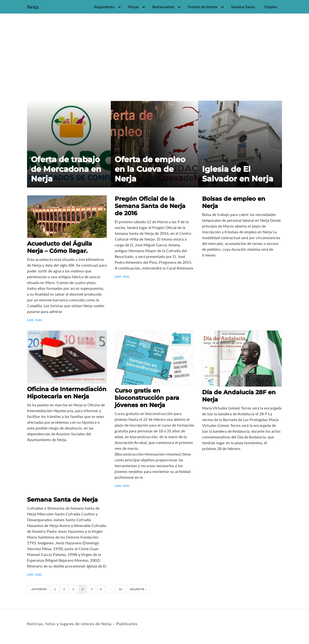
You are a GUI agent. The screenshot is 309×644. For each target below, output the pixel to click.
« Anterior (38, 589)
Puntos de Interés (203, 7)
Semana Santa (243, 7)
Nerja (33, 7)
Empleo (271, 7)
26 (120, 589)
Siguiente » (138, 589)
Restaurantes (163, 7)
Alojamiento (104, 7)
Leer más (34, 320)
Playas (133, 7)
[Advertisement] (154, 55)
